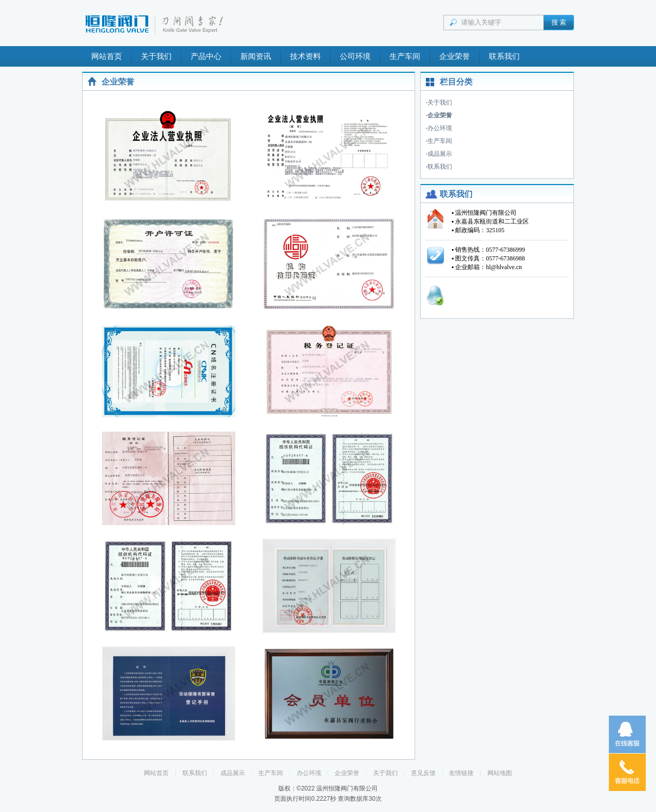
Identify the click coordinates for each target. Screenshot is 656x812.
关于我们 (156, 56)
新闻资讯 (256, 56)
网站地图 (500, 773)
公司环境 (355, 56)
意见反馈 (423, 773)
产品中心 (206, 56)
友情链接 (461, 773)
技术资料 (305, 56)
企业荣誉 (455, 56)
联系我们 (504, 56)
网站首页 (107, 56)
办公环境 (440, 128)
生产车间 (405, 56)
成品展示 (440, 154)
